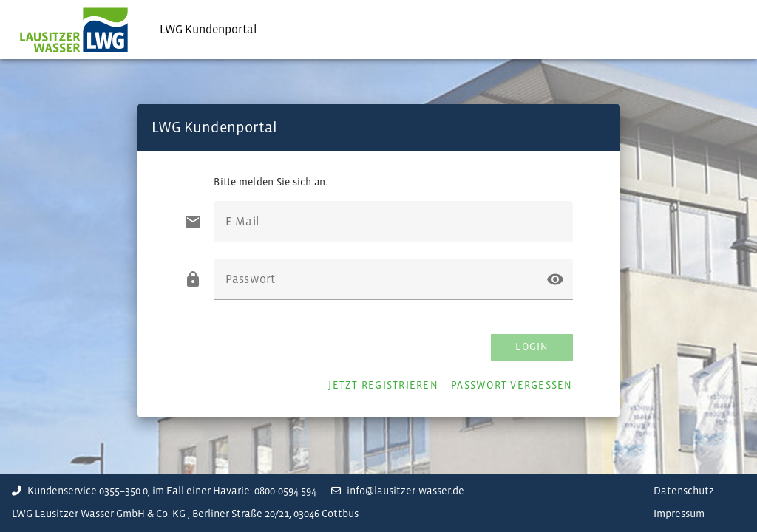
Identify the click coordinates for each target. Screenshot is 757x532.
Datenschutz (684, 491)
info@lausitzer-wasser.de (398, 491)
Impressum (679, 514)
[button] (555, 279)
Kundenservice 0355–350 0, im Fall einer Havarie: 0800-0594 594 (164, 491)
